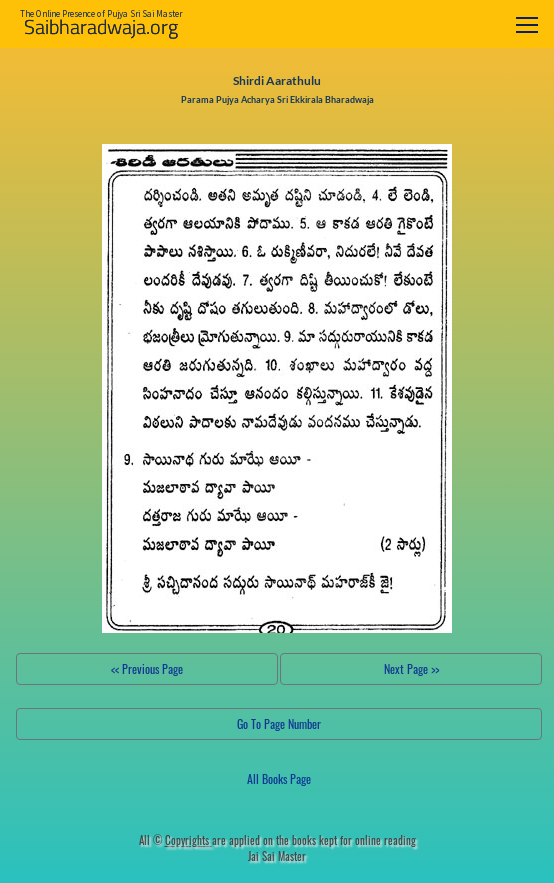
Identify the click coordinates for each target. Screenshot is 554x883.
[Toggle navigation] (527, 24)
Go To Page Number (279, 723)
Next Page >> (411, 668)
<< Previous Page (147, 668)
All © (175, 840)
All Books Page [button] (279, 778)
